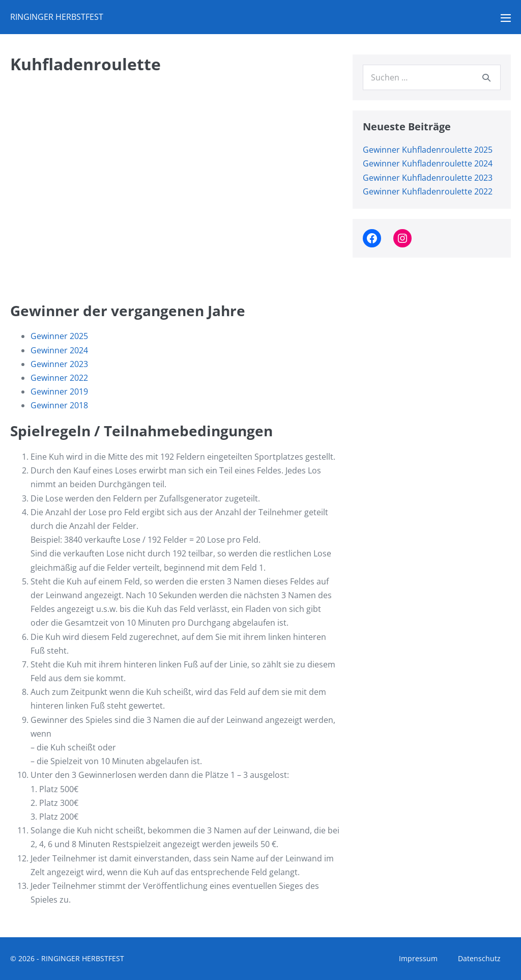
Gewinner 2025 (59, 336)
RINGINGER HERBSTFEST (57, 17)
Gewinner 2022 (59, 378)
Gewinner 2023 (59, 364)
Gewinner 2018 (59, 405)
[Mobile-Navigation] (506, 18)
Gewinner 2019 (59, 391)
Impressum (418, 958)
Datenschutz (479, 958)
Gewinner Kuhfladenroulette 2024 (428, 163)
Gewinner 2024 (59, 350)
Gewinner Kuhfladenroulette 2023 (428, 178)
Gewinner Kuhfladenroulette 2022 (428, 191)
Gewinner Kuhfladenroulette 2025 (428, 150)
